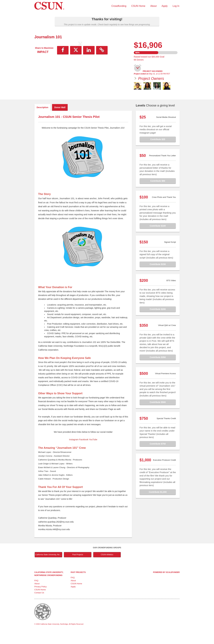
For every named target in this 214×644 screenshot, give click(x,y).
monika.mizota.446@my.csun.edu (54, 542)
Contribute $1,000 (158, 505)
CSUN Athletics (107, 567)
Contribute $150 (158, 277)
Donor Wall (60, 120)
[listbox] (80, 68)
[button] (41, 68)
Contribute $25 (158, 152)
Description (42, 120)
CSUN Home (138, 6)
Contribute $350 (158, 370)
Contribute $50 (158, 194)
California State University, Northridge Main (49, 567)
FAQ (36, 593)
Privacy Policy (40, 599)
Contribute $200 (158, 322)
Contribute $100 (158, 239)
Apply (165, 6)
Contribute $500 (158, 415)
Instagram (74, 452)
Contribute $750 (158, 456)
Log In (176, 6)
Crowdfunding (119, 6)
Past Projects (78, 567)
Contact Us (39, 605)
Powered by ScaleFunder (166, 585)
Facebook (84, 452)
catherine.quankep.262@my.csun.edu (56, 534)
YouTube (93, 452)
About (153, 6)
